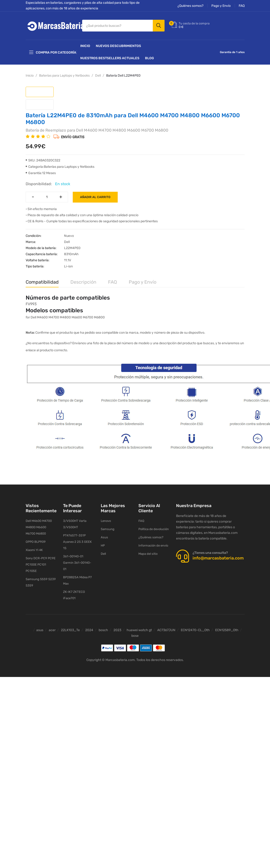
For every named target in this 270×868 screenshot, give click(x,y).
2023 (117, 630)
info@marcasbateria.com (218, 558)
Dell (98, 76)
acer (52, 630)
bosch (103, 630)
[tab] (40, 92)
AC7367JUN (166, 630)
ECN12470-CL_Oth (195, 630)
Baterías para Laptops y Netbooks (64, 76)
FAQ (242, 6)
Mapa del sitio (148, 554)
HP (103, 545)
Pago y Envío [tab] (143, 282)
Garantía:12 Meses (41, 173)
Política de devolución (154, 529)
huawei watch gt (139, 630)
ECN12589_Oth (227, 630)
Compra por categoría (53, 52)
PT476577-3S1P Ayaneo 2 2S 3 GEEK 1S (77, 542)
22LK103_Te (70, 630)
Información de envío (153, 545)
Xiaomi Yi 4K (34, 550)
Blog (149, 58)
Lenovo (106, 521)
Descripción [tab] (83, 282)
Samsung (108, 529)
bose (135, 636)
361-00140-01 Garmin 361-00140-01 (77, 563)
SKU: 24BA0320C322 (43, 160)
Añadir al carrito (95, 197)
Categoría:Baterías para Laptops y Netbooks (60, 167)
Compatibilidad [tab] (42, 282)
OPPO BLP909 (36, 542)
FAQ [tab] (113, 282)
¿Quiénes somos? (190, 6)
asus (40, 630)
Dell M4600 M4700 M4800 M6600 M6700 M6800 (39, 527)
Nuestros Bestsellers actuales (110, 58)
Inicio (85, 46)
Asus (104, 537)
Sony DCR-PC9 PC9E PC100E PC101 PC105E (41, 565)
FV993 (31, 304)
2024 (89, 630)
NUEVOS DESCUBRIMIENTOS (118, 46)
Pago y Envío (221, 6)
